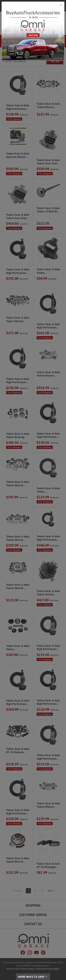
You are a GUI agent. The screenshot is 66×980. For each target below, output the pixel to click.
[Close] (33, 5)
